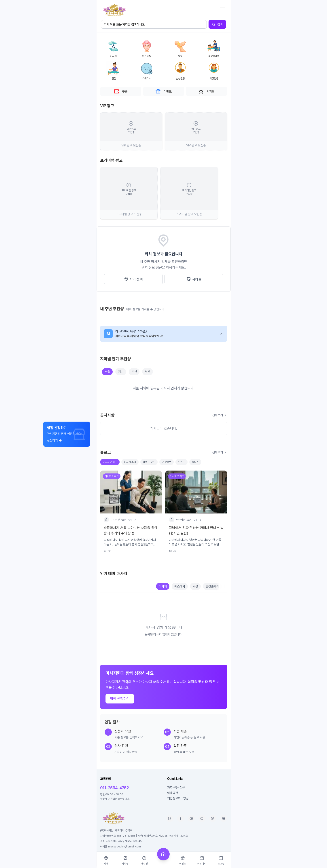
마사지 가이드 (110, 462)
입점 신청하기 (120, 699)
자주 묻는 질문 (176, 787)
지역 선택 (133, 279)
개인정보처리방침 (178, 798)
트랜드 (181, 462)
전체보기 (220, 415)
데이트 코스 (149, 462)
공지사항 (107, 415)
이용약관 (173, 793)
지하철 (194, 279)
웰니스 (195, 462)
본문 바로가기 (97, 0)
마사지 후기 (130, 462)
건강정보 (167, 462)
